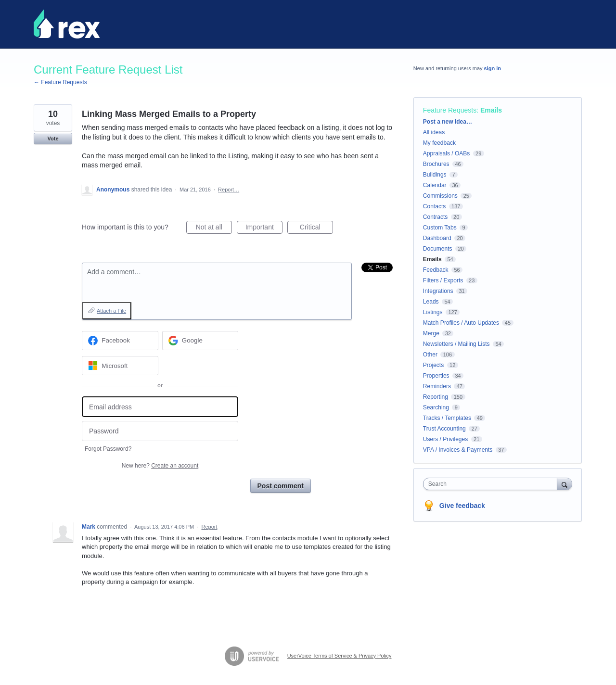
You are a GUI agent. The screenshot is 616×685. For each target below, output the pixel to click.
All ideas (434, 132)
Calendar (435, 185)
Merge (431, 333)
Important (264, 228)
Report (209, 527)
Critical (316, 228)
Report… (229, 190)
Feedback (436, 270)
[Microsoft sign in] (120, 366)
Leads (431, 302)
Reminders (437, 386)
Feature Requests (450, 110)
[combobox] (493, 484)
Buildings (435, 175)
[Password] (160, 431)
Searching (436, 407)
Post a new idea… (448, 122)
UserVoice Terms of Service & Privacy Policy (340, 656)
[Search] (565, 484)
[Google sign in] (200, 341)
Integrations (438, 291)
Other (430, 355)
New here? (160, 466)
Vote (53, 139)
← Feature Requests (60, 82)
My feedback (439, 143)
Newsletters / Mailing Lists (456, 344)
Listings (433, 312)
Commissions (440, 196)
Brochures (436, 164)
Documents (438, 249)
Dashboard (437, 238)
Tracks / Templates (447, 418)
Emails (491, 110)
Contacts (434, 206)
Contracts (435, 217)
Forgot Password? (108, 449)
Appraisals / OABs (446, 153)
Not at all (214, 228)
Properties (436, 376)
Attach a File (111, 311)
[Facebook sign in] (120, 341)
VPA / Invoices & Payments (458, 450)
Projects (433, 365)
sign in (493, 68)
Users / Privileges (445, 439)
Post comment (281, 486)
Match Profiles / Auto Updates (461, 323)
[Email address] (160, 407)
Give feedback (462, 506)
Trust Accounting (444, 429)
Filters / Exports (443, 280)
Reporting (436, 397)
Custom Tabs (440, 228)
